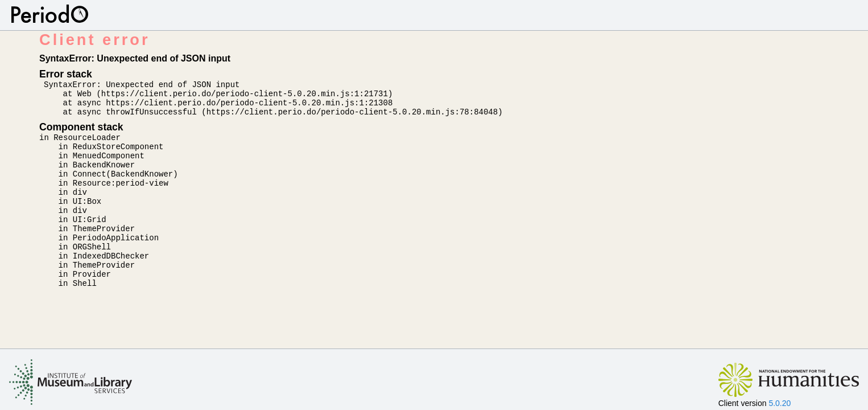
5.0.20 (780, 403)
